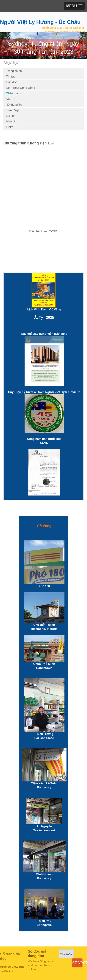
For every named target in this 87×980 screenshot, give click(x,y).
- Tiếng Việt (12, 110)
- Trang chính (13, 71)
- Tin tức (10, 76)
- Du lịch (10, 116)
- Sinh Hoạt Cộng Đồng (20, 88)
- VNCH (10, 99)
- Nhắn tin (11, 121)
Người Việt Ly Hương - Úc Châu (40, 22)
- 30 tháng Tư (13, 105)
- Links (9, 127)
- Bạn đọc (11, 82)
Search (77, 963)
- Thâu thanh (13, 93)
